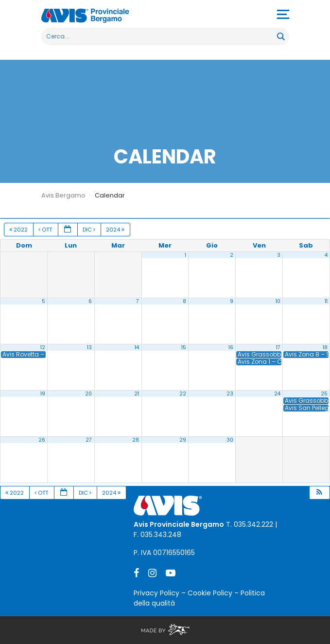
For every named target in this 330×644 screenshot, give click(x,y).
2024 (116, 230)
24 (277, 394)
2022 (19, 230)
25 (324, 394)
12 (43, 348)
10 (278, 301)
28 (136, 440)
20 (88, 394)
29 (183, 440)
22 (183, 394)
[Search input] (160, 36)
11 (326, 301)
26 (42, 440)
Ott (46, 230)
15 (184, 348)
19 (43, 394)
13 (89, 348)
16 (231, 348)
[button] (319, 493)
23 (230, 394)
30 (230, 440)
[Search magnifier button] (280, 36)
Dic (90, 230)
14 (137, 348)
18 (325, 348)
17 (278, 348)
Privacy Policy (156, 593)
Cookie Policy (210, 593)
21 (137, 394)
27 (89, 440)
